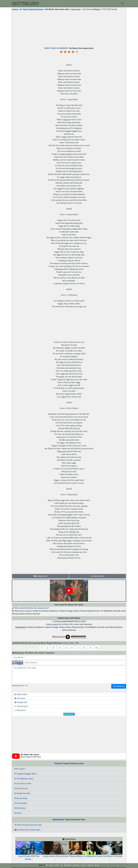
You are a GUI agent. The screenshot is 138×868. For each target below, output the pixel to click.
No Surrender (21, 798)
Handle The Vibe (22, 793)
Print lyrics (20, 710)
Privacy (51, 865)
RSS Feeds (68, 865)
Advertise (90, 865)
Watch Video (21, 694)
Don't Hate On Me (23, 784)
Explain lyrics (41, 576)
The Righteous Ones (24, 779)
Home (18, 813)
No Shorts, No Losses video (27, 830)
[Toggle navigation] (122, 3)
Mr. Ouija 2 (20, 769)
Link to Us (76, 865)
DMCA (57, 865)
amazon (55, 624)
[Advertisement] (69, 28)
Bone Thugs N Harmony (33, 9)
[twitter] (47, 865)
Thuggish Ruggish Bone (25, 774)
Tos (62, 865)
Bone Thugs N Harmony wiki (28, 825)
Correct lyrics (98, 576)
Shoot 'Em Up (21, 788)
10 (96, 648)
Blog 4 (97, 865)
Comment (20, 698)
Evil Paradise (21, 803)
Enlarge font (21, 702)
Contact (83, 865)
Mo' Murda (20, 808)
